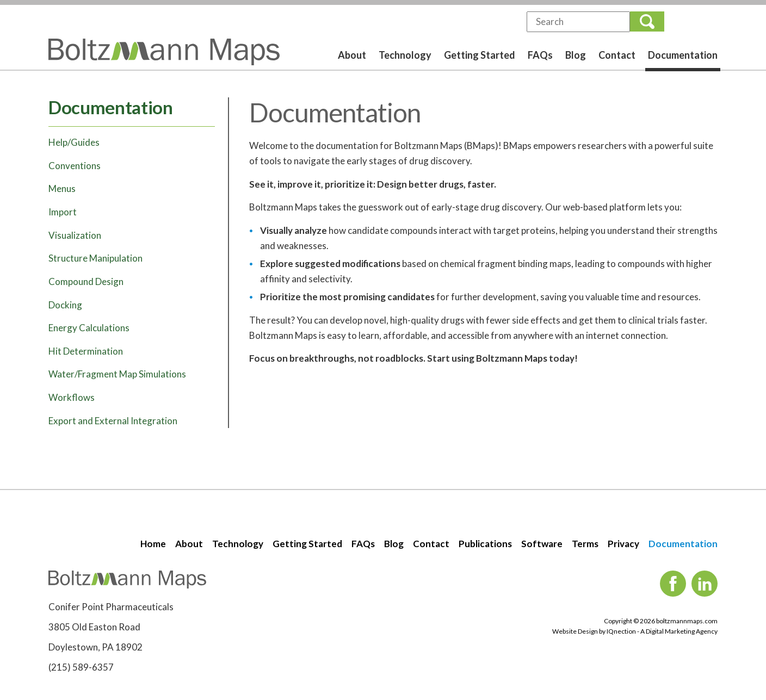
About (352, 55)
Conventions (75, 166)
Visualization (75, 235)
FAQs (540, 55)
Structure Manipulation (95, 258)
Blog (576, 55)
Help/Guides (74, 142)
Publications (485, 544)
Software (542, 544)
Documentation (683, 55)
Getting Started (480, 55)
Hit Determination (86, 351)
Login (695, 21)
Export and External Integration (113, 421)
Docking (65, 305)
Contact (617, 55)
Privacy (623, 544)
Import (63, 212)
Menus (62, 188)
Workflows (72, 397)
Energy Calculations (89, 328)
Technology (405, 55)
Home (153, 544)
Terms (585, 544)
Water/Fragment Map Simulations (117, 374)
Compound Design (86, 281)
